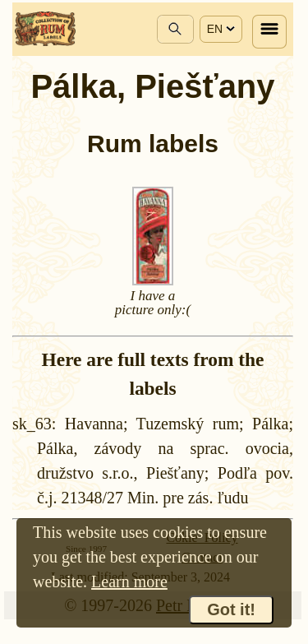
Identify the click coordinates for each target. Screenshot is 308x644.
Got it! (231, 609)
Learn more (129, 581)
